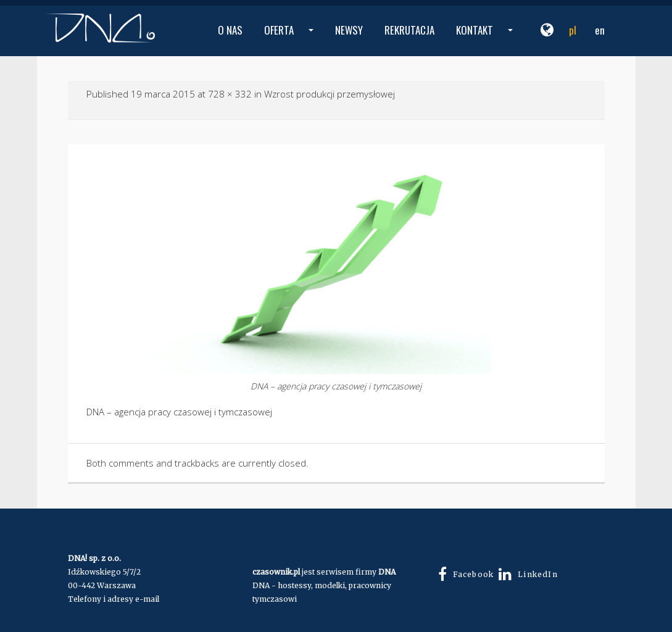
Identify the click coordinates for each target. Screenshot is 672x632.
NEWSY (349, 30)
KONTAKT (486, 39)
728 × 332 (230, 94)
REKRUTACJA (409, 30)
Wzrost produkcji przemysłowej (330, 94)
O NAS (230, 30)
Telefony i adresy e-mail (114, 599)
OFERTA (290, 39)
